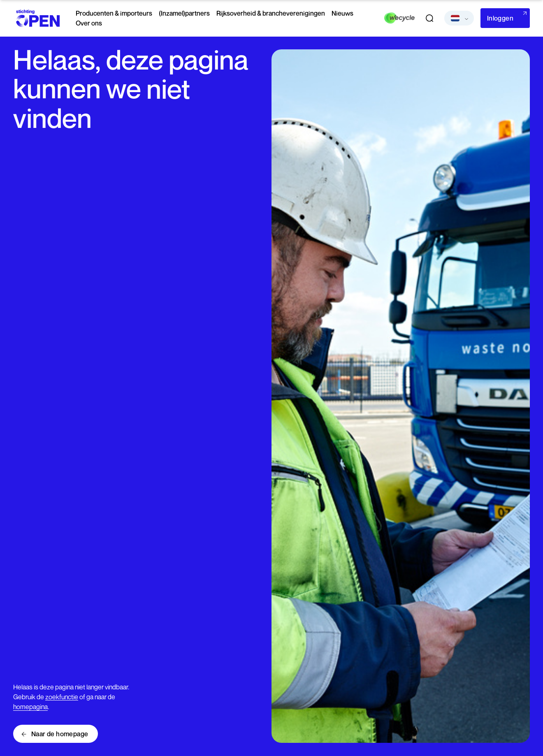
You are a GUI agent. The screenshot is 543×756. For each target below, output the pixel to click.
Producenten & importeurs (114, 13)
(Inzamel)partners (184, 13)
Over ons (89, 23)
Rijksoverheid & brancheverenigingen (271, 13)
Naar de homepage (60, 734)
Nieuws (342, 13)
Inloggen (500, 18)
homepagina (30, 707)
